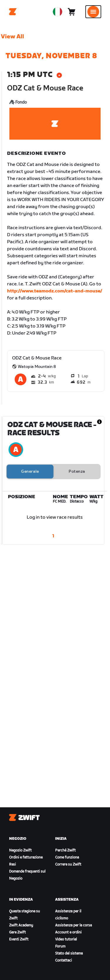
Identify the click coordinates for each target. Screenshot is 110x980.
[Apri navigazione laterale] (93, 12)
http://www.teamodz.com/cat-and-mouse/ (55, 291)
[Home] (13, 12)
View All (12, 37)
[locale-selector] (57, 12)
